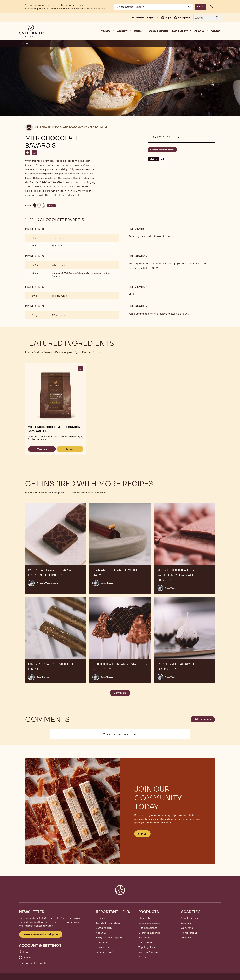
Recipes (138, 31)
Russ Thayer (107, 583)
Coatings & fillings (149, 933)
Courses (186, 923)
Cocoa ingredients (149, 923)
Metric (153, 159)
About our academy (193, 918)
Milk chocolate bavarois (163, 150)
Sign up (142, 834)
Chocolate (144, 918)
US (162, 159)
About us (101, 933)
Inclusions (144, 938)
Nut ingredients (148, 928)
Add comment (203, 719)
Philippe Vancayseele (47, 583)
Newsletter (102, 947)
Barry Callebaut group (109, 938)
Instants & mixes (148, 952)
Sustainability (104, 928)
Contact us (102, 942)
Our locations (189, 933)
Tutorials (186, 938)
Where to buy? (104, 952)
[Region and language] (153, 7)
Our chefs (187, 928)
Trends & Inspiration (157, 31)
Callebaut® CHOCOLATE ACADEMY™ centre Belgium (71, 127)
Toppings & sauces (149, 947)
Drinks (142, 957)
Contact (216, 31)
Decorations (146, 942)
